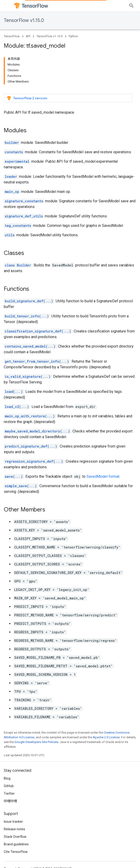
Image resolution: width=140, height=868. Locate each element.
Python (73, 36)
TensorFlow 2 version (27, 98)
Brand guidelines (16, 844)
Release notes (14, 829)
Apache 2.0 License (106, 737)
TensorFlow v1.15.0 (24, 20)
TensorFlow (12, 36)
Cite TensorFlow (16, 852)
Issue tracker (13, 822)
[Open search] (131, 6)
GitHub (9, 786)
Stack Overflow (15, 837)
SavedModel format (103, 476)
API (28, 36)
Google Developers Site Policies (36, 742)
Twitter (9, 793)
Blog (7, 778)
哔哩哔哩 (10, 801)
